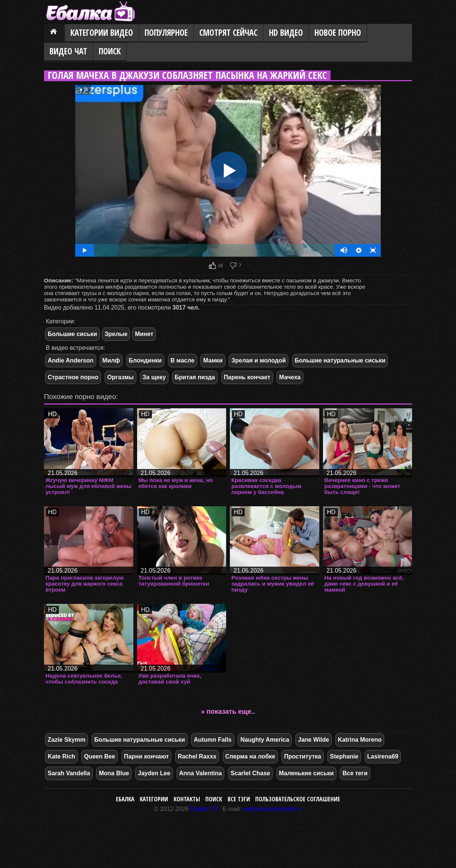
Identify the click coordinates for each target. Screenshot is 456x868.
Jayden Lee (154, 773)
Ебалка (125, 799)
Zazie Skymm (66, 740)
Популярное (166, 33)
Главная (54, 33)
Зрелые (116, 334)
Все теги (355, 773)
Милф (111, 360)
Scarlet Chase (250, 773)
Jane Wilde (313, 740)
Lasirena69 (383, 756)
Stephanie (344, 756)
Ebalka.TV (204, 809)
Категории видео (102, 33)
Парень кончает (247, 377)
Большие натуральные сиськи (340, 360)
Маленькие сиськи (306, 773)
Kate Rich (61, 756)
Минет (144, 334)
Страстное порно (73, 377)
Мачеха (290, 377)
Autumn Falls (213, 740)
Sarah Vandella (69, 773)
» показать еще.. (228, 712)
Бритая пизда (195, 377)
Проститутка (302, 756)
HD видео (286, 33)
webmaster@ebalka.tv (273, 809)
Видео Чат (68, 51)
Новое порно (338, 33)
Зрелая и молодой (259, 360)
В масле (183, 360)
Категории (154, 799)
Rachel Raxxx (197, 756)
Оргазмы (121, 377)
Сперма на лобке (250, 756)
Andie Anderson (71, 360)
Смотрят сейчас (228, 33)
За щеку (154, 377)
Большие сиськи (72, 334)
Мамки (213, 360)
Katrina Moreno (360, 740)
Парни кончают (147, 756)
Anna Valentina (201, 773)
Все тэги (239, 799)
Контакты (187, 799)
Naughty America (265, 740)
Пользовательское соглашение (298, 799)
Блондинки (145, 360)
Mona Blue (114, 773)
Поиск (110, 51)
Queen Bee (99, 756)
